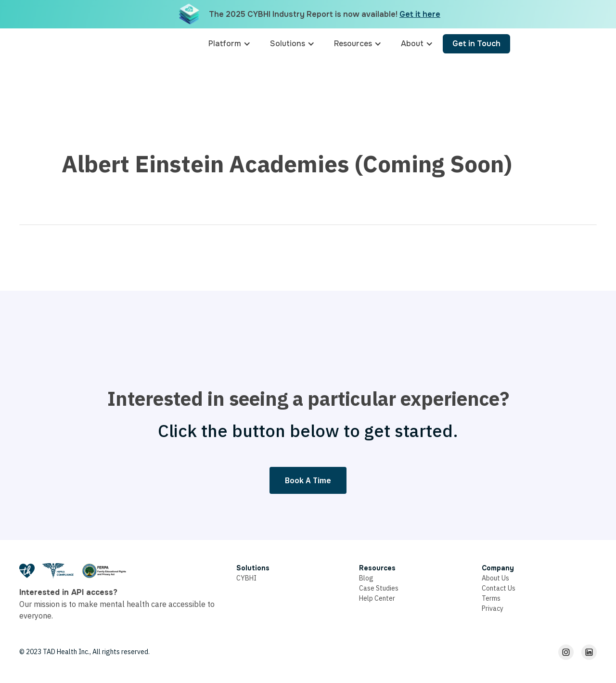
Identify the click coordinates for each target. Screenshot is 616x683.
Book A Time (308, 480)
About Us (495, 578)
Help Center (377, 598)
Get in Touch (476, 44)
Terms (491, 598)
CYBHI (246, 578)
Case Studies (379, 588)
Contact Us (499, 588)
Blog (366, 578)
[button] (230, 44)
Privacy (493, 608)
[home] (153, 44)
